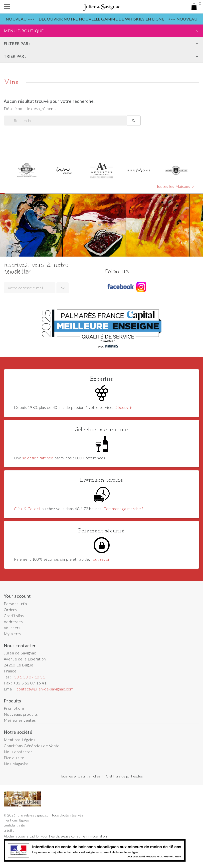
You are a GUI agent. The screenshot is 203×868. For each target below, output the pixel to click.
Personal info (15, 604)
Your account (17, 596)
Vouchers (12, 628)
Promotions (14, 708)
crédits (9, 830)
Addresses (13, 622)
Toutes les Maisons (176, 186)
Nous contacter (18, 752)
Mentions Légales (19, 740)
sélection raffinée (38, 458)
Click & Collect (27, 509)
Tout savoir (101, 559)
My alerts (12, 634)
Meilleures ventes (20, 720)
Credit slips (14, 616)
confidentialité (14, 825)
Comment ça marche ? (123, 509)
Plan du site (14, 758)
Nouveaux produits (21, 714)
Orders (10, 610)
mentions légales (16, 820)
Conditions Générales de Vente (32, 746)
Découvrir (123, 407)
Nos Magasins (16, 764)
